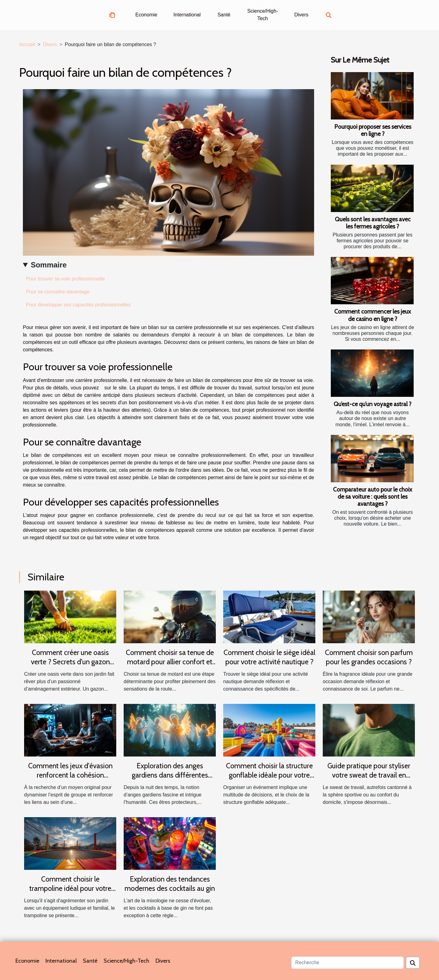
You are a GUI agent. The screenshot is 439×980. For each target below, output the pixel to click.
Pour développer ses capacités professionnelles (79, 305)
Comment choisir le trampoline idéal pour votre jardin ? (70, 888)
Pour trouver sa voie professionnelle (65, 279)
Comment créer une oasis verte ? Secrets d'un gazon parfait (70, 662)
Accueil (27, 44)
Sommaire (49, 265)
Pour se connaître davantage (58, 292)
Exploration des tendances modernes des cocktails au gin (170, 884)
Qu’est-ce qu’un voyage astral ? (373, 404)
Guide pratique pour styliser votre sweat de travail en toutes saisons (369, 775)
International (187, 15)
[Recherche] (347, 963)
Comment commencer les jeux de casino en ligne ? (373, 315)
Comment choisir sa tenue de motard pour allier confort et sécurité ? (170, 662)
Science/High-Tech (263, 15)
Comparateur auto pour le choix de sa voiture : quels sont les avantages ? (373, 497)
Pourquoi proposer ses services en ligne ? (373, 130)
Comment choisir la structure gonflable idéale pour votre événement (269, 775)
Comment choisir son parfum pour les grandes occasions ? (369, 657)
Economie (146, 15)
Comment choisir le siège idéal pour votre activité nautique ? (269, 657)
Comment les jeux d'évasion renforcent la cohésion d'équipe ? (70, 775)
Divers (301, 15)
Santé (224, 15)
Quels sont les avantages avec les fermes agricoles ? (373, 223)
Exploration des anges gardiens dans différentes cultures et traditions (170, 775)
